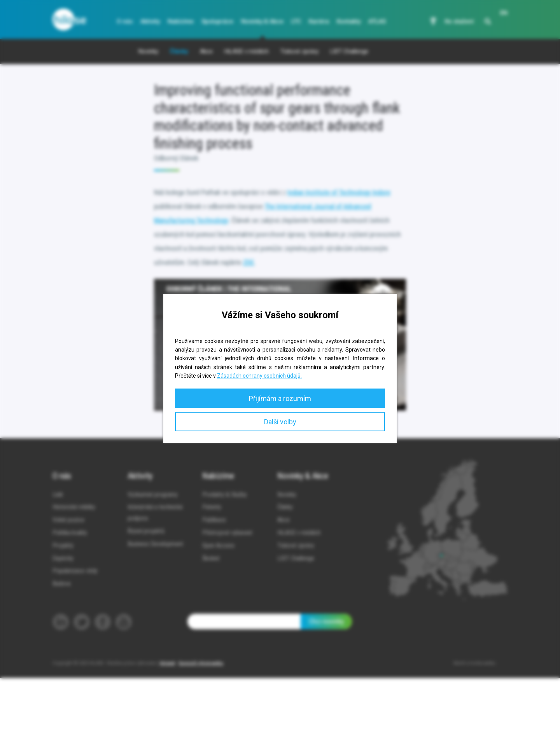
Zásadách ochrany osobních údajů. (259, 376)
